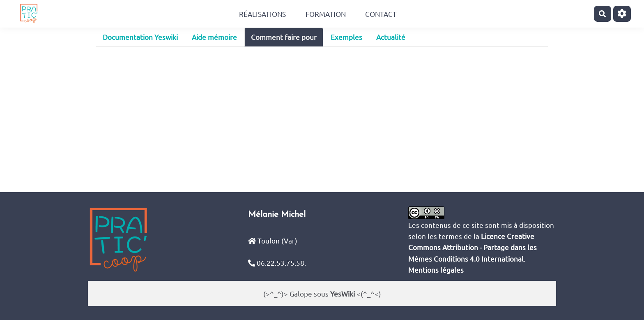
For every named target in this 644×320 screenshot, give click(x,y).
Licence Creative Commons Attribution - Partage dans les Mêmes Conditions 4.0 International (473, 247)
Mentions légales (436, 270)
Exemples (346, 37)
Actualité (391, 37)
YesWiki (343, 293)
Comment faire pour (284, 37)
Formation (326, 14)
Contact (381, 14)
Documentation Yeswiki (140, 37)
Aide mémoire (214, 37)
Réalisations (262, 14)
